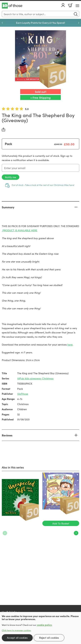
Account (63, 5)
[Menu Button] (77, 6)
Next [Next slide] (79, 23)
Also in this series (13, 467)
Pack (8, 144)
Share (4, 130)
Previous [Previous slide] (2, 23)
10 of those (12, 6)
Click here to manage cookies (16, 630)
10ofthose (23, 394)
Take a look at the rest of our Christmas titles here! (50, 185)
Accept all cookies (17, 638)
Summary (8, 207)
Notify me (11, 177)
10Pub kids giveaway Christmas (35, 378)
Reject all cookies (49, 638)
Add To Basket (61, 523)
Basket (70, 5)
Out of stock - (43, 185)
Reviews (7, 435)
